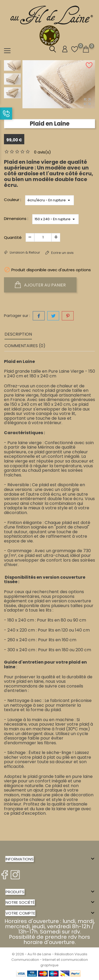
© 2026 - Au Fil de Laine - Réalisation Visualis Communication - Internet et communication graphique (50, 960)
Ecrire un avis (62, 253)
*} (49, 200)
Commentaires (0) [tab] (25, 346)
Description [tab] (18, 334)
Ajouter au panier (40, 285)
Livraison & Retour (25, 252)
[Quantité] (43, 237)
